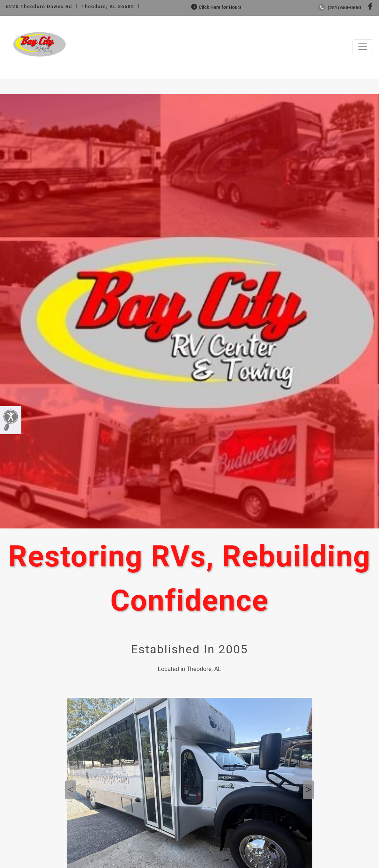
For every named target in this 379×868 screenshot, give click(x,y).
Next (308, 790)
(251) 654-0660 (339, 8)
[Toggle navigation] (363, 47)
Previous (71, 790)
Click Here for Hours (216, 7)
